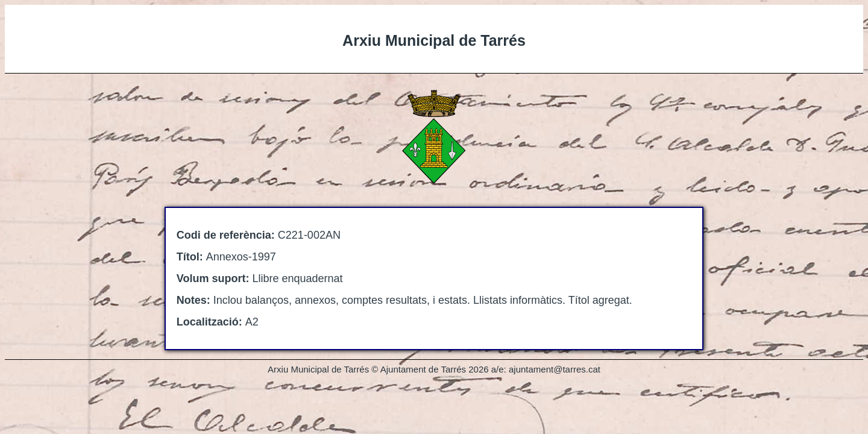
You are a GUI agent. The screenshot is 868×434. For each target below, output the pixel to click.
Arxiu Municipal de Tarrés (434, 40)
